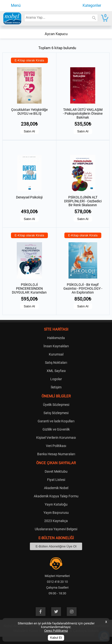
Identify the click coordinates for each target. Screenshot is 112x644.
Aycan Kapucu (56, 34)
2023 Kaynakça (56, 521)
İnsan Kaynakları (56, 346)
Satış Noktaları (56, 363)
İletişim (56, 387)
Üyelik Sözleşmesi (56, 405)
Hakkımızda (56, 338)
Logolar (56, 379)
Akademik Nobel (56, 488)
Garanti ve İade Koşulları (56, 421)
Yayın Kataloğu (56, 504)
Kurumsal (56, 354)
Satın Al (29, 131)
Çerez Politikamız (56, 631)
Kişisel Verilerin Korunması (56, 438)
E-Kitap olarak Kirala (29, 60)
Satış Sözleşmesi (56, 413)
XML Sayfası (56, 371)
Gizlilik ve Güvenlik (56, 429)
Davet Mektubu (56, 471)
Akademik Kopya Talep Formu (56, 496)
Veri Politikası (56, 446)
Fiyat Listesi (56, 480)
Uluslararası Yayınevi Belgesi (56, 529)
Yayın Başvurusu (56, 513)
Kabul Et (56, 638)
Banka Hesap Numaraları (56, 454)
